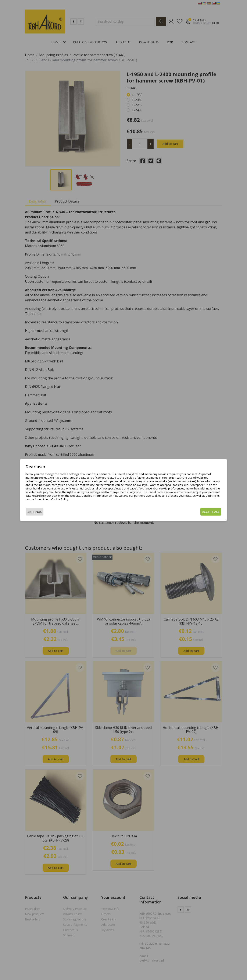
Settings (35, 512)
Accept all (211, 512)
